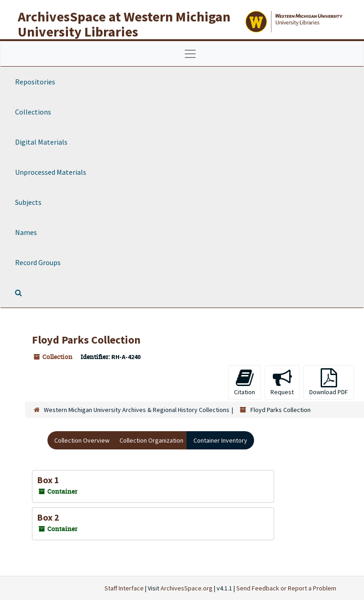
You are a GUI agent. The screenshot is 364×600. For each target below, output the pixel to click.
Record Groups (38, 262)
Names (26, 232)
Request (282, 382)
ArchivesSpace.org (187, 588)
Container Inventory (220, 440)
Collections (33, 112)
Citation (244, 382)
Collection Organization (151, 440)
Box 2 (48, 517)
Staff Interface (124, 588)
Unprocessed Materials (51, 172)
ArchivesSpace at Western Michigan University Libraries (124, 24)
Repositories (35, 82)
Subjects (28, 202)
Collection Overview (82, 440)
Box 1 (48, 480)
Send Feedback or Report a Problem (286, 588)
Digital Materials (41, 142)
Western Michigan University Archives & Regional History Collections (137, 410)
